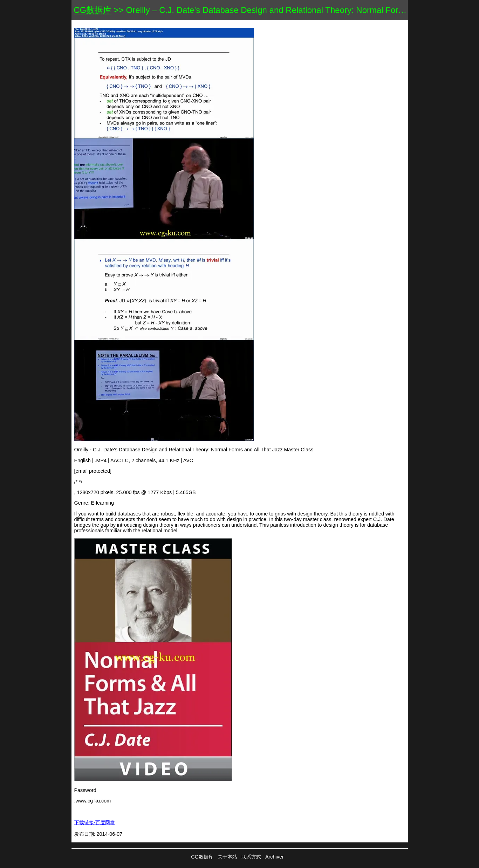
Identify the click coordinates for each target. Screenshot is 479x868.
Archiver (275, 857)
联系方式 (251, 857)
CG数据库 (93, 10)
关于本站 (227, 857)
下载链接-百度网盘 (95, 822)
